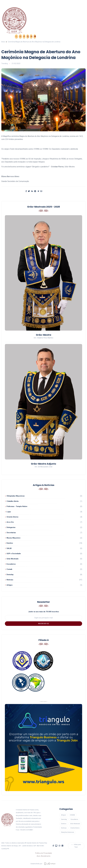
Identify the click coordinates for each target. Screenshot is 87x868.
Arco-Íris (10, 522)
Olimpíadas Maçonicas (16, 496)
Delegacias (11, 527)
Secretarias (11, 533)
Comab (9, 569)
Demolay (10, 575)
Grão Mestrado (13, 559)
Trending (5, 63)
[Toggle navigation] (43, 2)
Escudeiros (11, 564)
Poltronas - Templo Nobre (17, 506)
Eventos (5, 36)
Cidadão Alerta (13, 501)
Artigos (10, 585)
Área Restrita (11, 36)
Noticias (10, 580)
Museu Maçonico (13, 538)
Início (3, 42)
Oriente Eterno (12, 517)
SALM (9, 548)
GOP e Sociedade (14, 554)
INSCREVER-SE (44, 624)
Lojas (9, 512)
